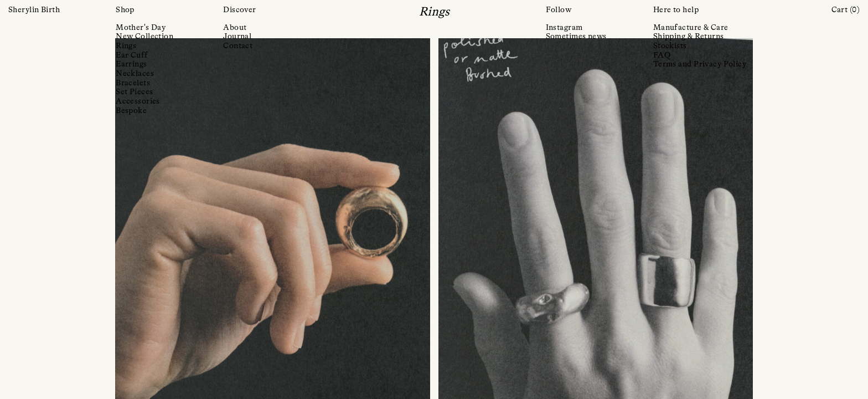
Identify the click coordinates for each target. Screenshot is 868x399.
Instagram (564, 28)
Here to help (676, 10)
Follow (559, 10)
